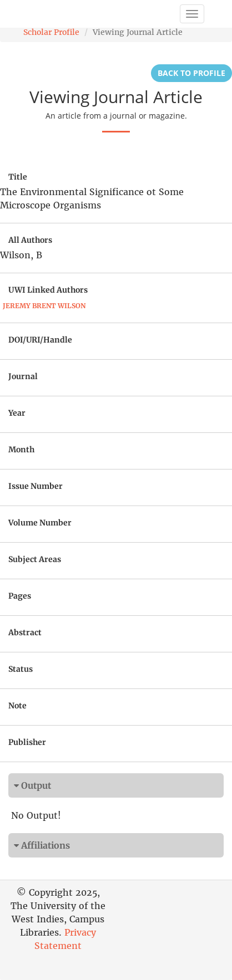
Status (21, 669)
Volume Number (40, 523)
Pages (20, 596)
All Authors (30, 240)
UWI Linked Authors (48, 290)
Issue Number (36, 486)
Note (17, 706)
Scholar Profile (51, 32)
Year (17, 413)
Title (18, 177)
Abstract (25, 632)
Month (21, 450)
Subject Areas (35, 559)
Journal (23, 376)
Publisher (27, 742)
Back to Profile (191, 73)
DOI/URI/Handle (40, 340)
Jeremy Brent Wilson (44, 306)
